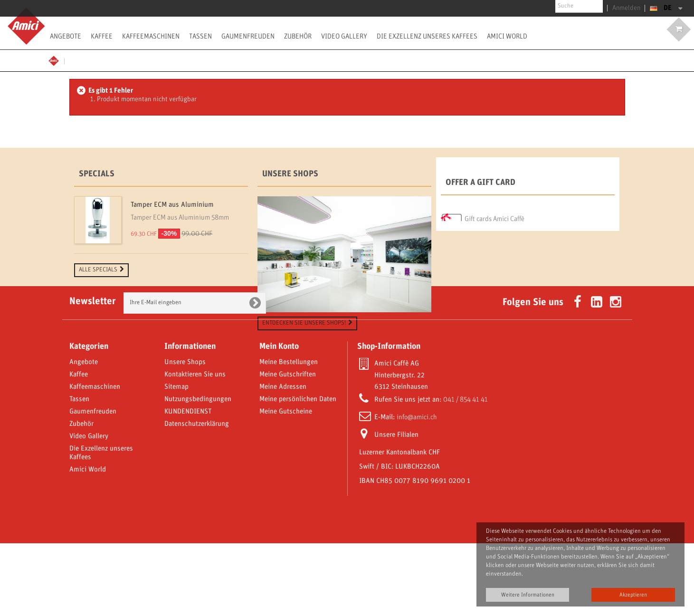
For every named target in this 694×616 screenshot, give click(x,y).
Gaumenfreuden (248, 36)
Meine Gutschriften (288, 447)
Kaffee (102, 36)
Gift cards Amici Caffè (494, 216)
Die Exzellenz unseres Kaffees (427, 36)
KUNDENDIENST (188, 484)
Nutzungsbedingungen (198, 472)
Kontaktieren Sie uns (195, 447)
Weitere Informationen (528, 595)
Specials (97, 174)
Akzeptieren (633, 595)
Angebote (66, 36)
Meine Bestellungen (289, 435)
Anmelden (629, 8)
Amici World (507, 36)
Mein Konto (279, 419)
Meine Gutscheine (286, 484)
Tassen (200, 36)
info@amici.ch (417, 490)
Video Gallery (344, 36)
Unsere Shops (290, 174)
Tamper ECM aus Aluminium (172, 205)
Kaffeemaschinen (151, 36)
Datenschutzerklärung (197, 497)
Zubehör (298, 36)
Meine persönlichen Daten (298, 472)
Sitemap (176, 460)
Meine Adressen (283, 460)
